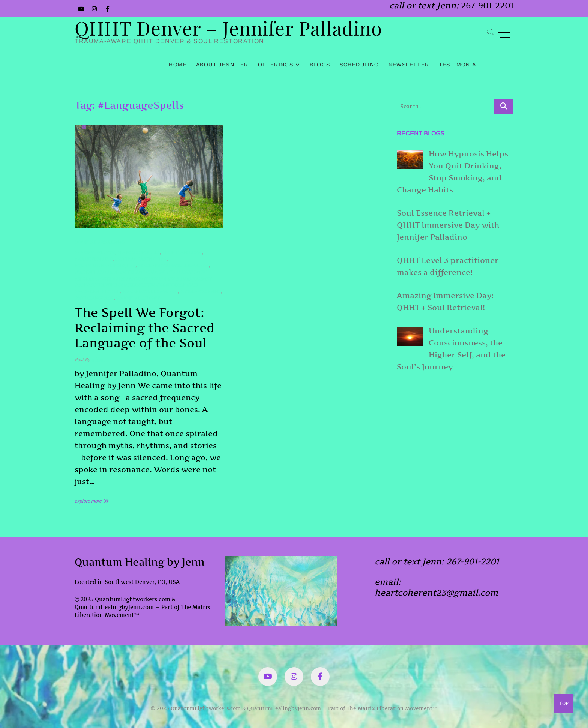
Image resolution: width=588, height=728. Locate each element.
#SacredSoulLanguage (150, 292)
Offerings (276, 65)
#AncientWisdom (95, 253)
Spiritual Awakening (99, 242)
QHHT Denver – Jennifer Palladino (228, 28)
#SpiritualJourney (138, 298)
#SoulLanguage (94, 298)
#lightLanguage (182, 253)
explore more (88, 501)
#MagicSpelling (94, 259)
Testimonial (459, 65)
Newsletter (409, 65)
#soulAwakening (201, 292)
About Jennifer (222, 65)
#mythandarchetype (140, 259)
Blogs (320, 65)
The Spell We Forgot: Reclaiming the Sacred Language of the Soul (145, 328)
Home (178, 65)
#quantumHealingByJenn (105, 266)
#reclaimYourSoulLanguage (174, 266)
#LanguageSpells (139, 253)
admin (97, 360)
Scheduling (359, 65)
